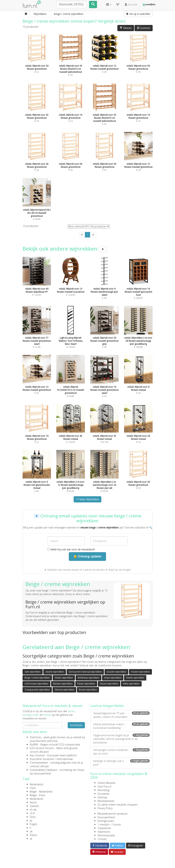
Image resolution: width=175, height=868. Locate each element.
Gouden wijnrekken (116, 672)
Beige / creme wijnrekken (37, 678)
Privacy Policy (105, 808)
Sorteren (144, 28)
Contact (102, 839)
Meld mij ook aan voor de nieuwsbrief (71, 549)
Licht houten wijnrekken (36, 684)
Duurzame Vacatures (42, 759)
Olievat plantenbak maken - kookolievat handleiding (121, 726)
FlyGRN (34, 744)
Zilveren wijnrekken (64, 690)
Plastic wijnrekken (86, 684)
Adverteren (104, 832)
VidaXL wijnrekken (64, 678)
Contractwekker (39, 763)
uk (31, 831)
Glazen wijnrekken (109, 684)
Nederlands (37, 784)
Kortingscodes (106, 821)
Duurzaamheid (106, 817)
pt (31, 820)
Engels (34, 824)
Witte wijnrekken (131, 684)
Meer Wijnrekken (87, 499)
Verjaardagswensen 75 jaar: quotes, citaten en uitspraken (121, 715)
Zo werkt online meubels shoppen (118, 805)
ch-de (33, 810)
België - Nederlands (41, 792)
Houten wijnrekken (140, 672)
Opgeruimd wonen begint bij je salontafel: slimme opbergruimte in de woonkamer (121, 739)
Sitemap (102, 797)
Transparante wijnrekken (37, 690)
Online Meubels (107, 783)
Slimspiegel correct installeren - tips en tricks (121, 752)
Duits (33, 817)
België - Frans (38, 795)
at (31, 839)
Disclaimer (104, 794)
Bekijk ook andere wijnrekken (64, 249)
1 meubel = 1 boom (109, 824)
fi (30, 828)
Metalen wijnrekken (63, 684)
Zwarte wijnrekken (55, 672)
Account (131, 4)
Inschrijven (76, 725)
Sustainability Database (43, 770)
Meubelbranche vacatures (113, 814)
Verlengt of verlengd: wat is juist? (121, 763)
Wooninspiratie (106, 835)
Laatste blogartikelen (107, 706)
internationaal (65, 759)
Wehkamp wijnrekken (88, 678)
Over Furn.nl (104, 786)
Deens (34, 835)
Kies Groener (37, 755)
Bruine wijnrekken (88, 690)
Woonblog (103, 790)
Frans (33, 788)
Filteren (126, 28)
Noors (33, 802)
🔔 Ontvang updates (87, 556)
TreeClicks (36, 737)
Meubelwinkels (106, 801)
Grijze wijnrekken (113, 678)
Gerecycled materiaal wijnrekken (85, 672)
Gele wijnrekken (33, 672)
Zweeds (34, 806)
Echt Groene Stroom (42, 748)
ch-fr (32, 813)
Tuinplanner (104, 828)
